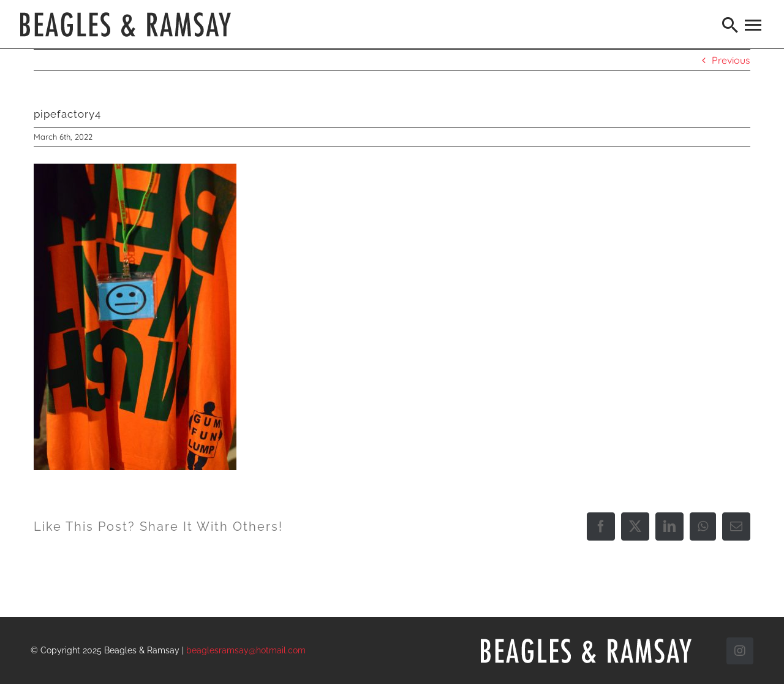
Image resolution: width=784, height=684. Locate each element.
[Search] (731, 25)
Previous (731, 60)
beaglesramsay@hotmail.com (246, 650)
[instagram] (740, 651)
